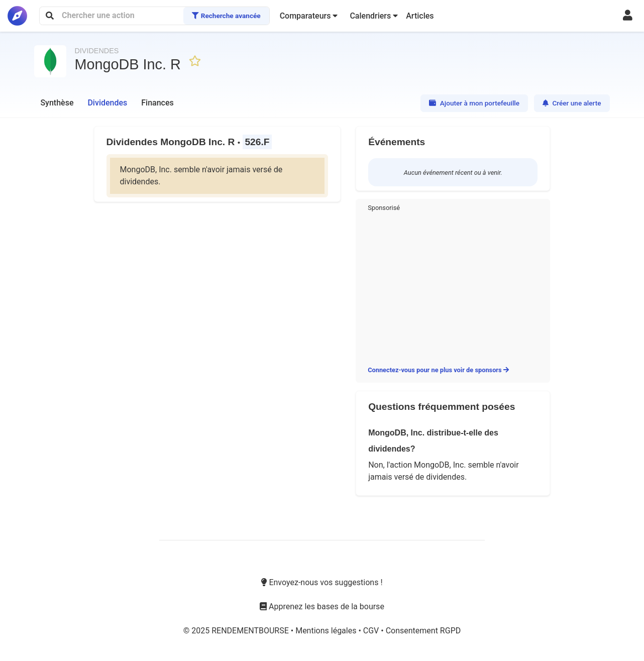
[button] (309, 16)
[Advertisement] (453, 287)
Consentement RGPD (423, 631)
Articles (420, 16)
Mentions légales (327, 631)
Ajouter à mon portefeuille (474, 103)
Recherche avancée (226, 16)
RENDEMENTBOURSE (251, 631)
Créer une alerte (572, 103)
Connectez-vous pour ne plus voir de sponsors (438, 370)
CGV (372, 631)
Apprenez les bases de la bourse (322, 607)
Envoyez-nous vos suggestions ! (322, 582)
